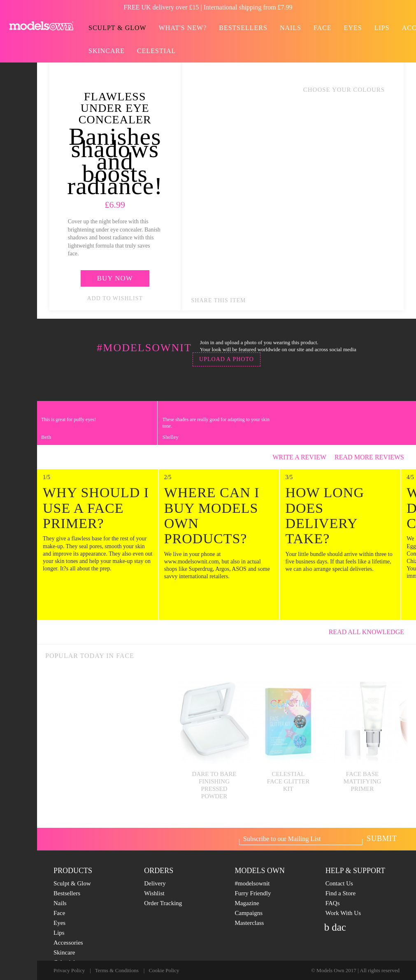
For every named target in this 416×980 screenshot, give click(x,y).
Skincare (107, 51)
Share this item (219, 300)
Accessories (68, 943)
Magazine (247, 903)
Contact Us (339, 883)
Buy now (115, 278)
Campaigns (249, 913)
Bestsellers (243, 28)
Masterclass (250, 923)
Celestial (156, 51)
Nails (291, 28)
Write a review (299, 457)
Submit (382, 839)
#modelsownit (252, 883)
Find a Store (340, 893)
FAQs (333, 903)
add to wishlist (115, 298)
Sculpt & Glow (117, 28)
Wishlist (154, 893)
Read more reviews (373, 457)
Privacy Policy (69, 970)
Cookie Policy (164, 970)
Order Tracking (163, 903)
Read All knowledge (370, 632)
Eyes (353, 28)
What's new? (183, 28)
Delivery (155, 883)
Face (323, 28)
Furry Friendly (253, 893)
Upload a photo (227, 359)
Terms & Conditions (117, 970)
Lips (382, 28)
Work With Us (343, 913)
